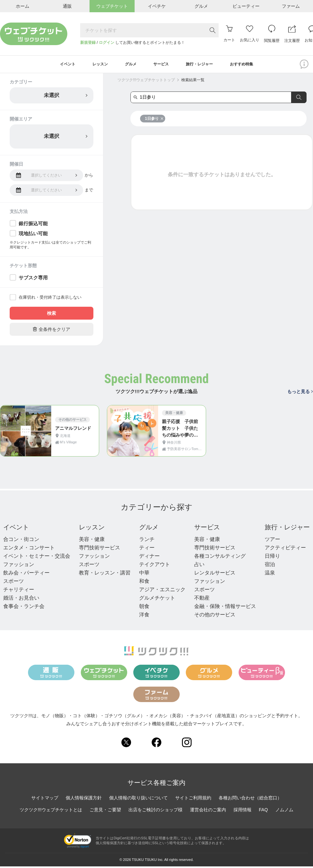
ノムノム (284, 811)
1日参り (154, 120)
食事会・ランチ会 (24, 608)
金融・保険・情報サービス (225, 608)
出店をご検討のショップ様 (156, 811)
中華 (144, 574)
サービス (207, 529)
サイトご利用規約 (193, 799)
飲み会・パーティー (26, 574)
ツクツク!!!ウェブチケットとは (51, 811)
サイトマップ (45, 799)
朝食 (144, 608)
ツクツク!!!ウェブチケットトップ (146, 82)
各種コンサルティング (220, 558)
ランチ (147, 541)
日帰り (272, 558)
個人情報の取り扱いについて (138, 799)
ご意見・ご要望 (105, 811)
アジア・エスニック (162, 591)
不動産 (202, 599)
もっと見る (300, 393)
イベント (16, 529)
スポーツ (14, 583)
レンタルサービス (215, 574)
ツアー (272, 541)
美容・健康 (92, 541)
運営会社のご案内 (208, 811)
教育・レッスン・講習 (105, 574)
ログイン (107, 43)
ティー (147, 549)
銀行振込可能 (33, 225)
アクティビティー (285, 549)
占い (199, 566)
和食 (144, 583)
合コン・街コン (21, 541)
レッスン (92, 529)
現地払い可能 (33, 235)
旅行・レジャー (287, 529)
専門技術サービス (100, 549)
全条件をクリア (52, 331)
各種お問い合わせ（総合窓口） (250, 799)
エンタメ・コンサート (29, 549)
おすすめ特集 (253, 65)
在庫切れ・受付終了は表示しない (50, 299)
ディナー (149, 558)
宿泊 (270, 566)
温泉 (270, 574)
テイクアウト (155, 566)
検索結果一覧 (193, 82)
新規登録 (88, 43)
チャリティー (19, 591)
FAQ (263, 811)
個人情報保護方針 (84, 799)
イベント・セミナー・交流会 (37, 558)
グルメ (149, 529)
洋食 (144, 616)
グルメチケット (157, 599)
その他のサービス (215, 616)
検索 (52, 315)
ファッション (19, 566)
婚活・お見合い (21, 599)
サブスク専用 (33, 279)
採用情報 (242, 811)
